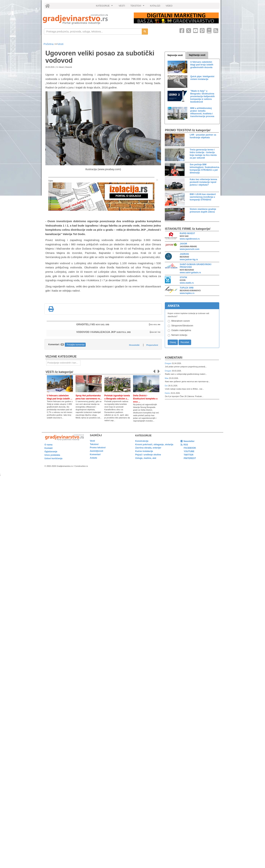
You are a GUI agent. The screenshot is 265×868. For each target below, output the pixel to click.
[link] (86, 19)
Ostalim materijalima (181, 330)
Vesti (61, 44)
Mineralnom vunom (181, 321)
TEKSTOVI (138, 7)
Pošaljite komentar (76, 345)
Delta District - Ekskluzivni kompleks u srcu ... (145, 399)
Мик (167, 378)
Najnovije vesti (175, 55)
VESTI (122, 6)
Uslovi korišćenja (53, 458)
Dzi (167, 386)
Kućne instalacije (144, 451)
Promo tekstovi (98, 448)
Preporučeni (152, 345)
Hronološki (134, 345)
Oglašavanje (51, 452)
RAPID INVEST (187, 233)
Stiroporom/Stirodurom (182, 326)
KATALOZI (155, 6)
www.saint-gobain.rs (190, 273)
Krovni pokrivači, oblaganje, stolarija (154, 445)
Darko (168, 393)
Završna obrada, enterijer (148, 448)
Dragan (168, 363)
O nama (48, 445)
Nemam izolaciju (179, 335)
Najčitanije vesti (197, 55)
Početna (49, 44)
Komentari (174, 358)
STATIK (184, 277)
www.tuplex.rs (187, 293)
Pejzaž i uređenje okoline (148, 455)
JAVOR (183, 244)
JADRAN (184, 254)
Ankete (93, 458)
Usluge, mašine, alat (146, 458)
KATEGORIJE (105, 7)
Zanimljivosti (96, 451)
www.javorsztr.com (189, 249)
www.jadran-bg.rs (189, 259)
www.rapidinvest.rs (190, 239)
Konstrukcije (142, 441)
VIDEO (169, 6)
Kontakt (49, 448)
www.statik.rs (187, 283)
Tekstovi (94, 444)
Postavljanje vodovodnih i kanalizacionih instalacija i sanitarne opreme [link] (64, 363)
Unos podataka (52, 455)
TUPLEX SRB (187, 288)
